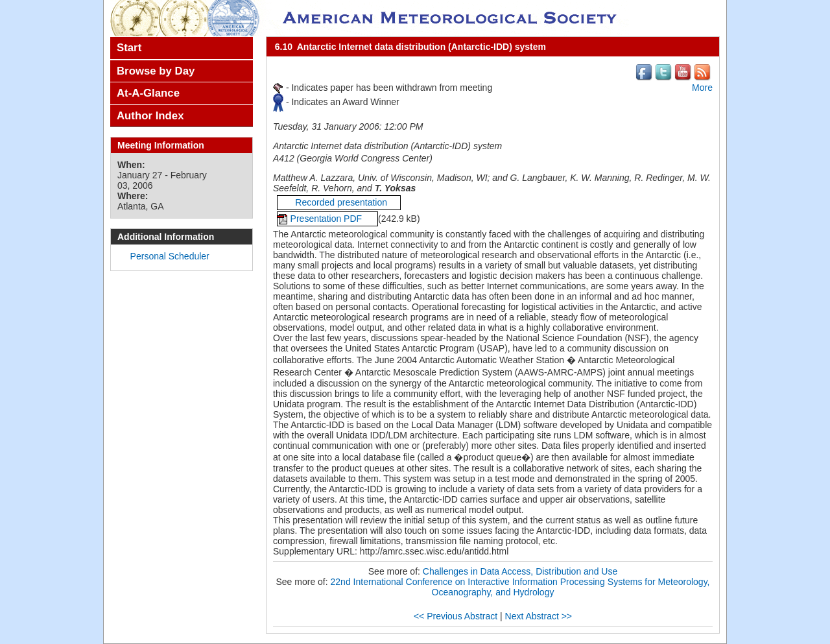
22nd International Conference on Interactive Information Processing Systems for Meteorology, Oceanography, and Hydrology (520, 587)
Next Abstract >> (539, 616)
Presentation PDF (327, 219)
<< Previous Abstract (456, 616)
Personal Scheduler (170, 256)
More (702, 88)
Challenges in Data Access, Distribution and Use (520, 571)
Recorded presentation (339, 202)
